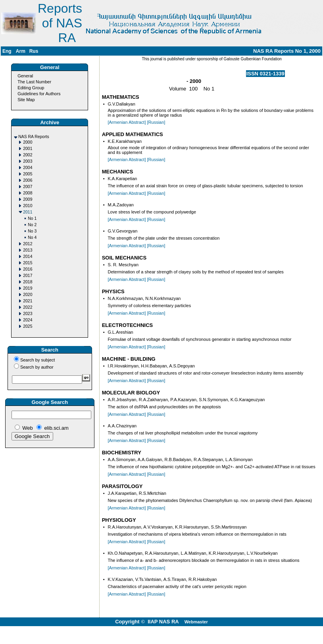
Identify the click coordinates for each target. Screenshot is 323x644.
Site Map (26, 100)
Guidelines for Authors (39, 94)
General (25, 76)
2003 (28, 161)
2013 (28, 250)
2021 (28, 301)
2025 (28, 326)
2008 (28, 193)
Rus (34, 51)
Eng (7, 51)
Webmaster (196, 622)
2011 (28, 212)
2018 (28, 282)
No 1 (32, 218)
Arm (21, 51)
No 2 (32, 225)
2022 (28, 307)
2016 (28, 269)
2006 (28, 180)
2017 (28, 276)
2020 (28, 295)
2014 (28, 257)
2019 (28, 288)
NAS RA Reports (34, 137)
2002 (28, 155)
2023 (28, 314)
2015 (28, 263)
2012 (28, 244)
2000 (28, 142)
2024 (28, 320)
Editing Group (31, 88)
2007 (28, 187)
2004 (28, 168)
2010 (28, 206)
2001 (28, 149)
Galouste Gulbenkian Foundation (252, 59)
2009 (28, 199)
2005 (28, 174)
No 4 (32, 237)
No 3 (32, 231)
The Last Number (34, 82)
